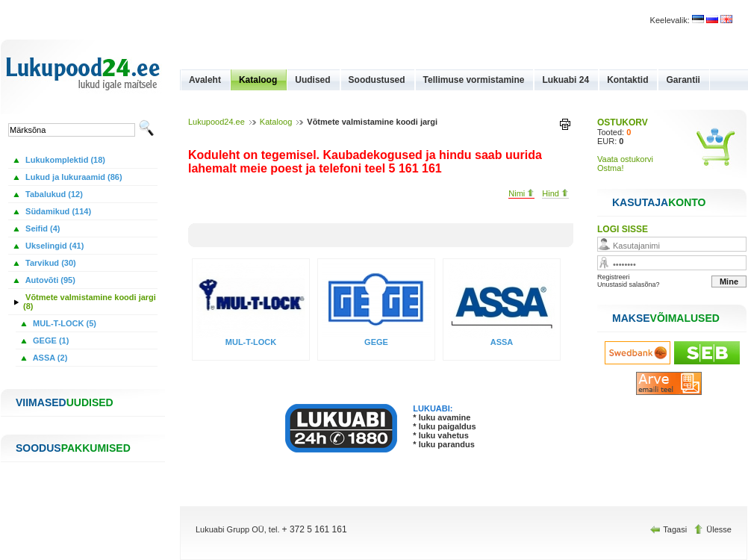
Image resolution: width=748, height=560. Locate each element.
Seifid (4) (42, 228)
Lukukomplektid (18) (64, 160)
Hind (555, 193)
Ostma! (610, 168)
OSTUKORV (623, 122)
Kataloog (258, 80)
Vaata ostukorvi (625, 159)
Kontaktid (627, 80)
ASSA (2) (49, 358)
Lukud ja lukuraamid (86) (73, 177)
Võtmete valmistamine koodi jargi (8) (90, 302)
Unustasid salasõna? (629, 284)
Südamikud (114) (57, 211)
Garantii (683, 80)
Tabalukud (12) (53, 194)
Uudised (312, 80)
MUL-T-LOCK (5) (63, 323)
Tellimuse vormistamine (474, 80)
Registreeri (614, 277)
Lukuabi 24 (565, 80)
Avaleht (205, 80)
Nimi (521, 193)
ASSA (502, 342)
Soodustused (377, 80)
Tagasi (670, 529)
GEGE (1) (50, 340)
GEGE (376, 342)
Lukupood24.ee (216, 122)
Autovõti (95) (49, 280)
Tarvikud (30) (50, 263)
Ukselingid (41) (53, 246)
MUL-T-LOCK (251, 342)
